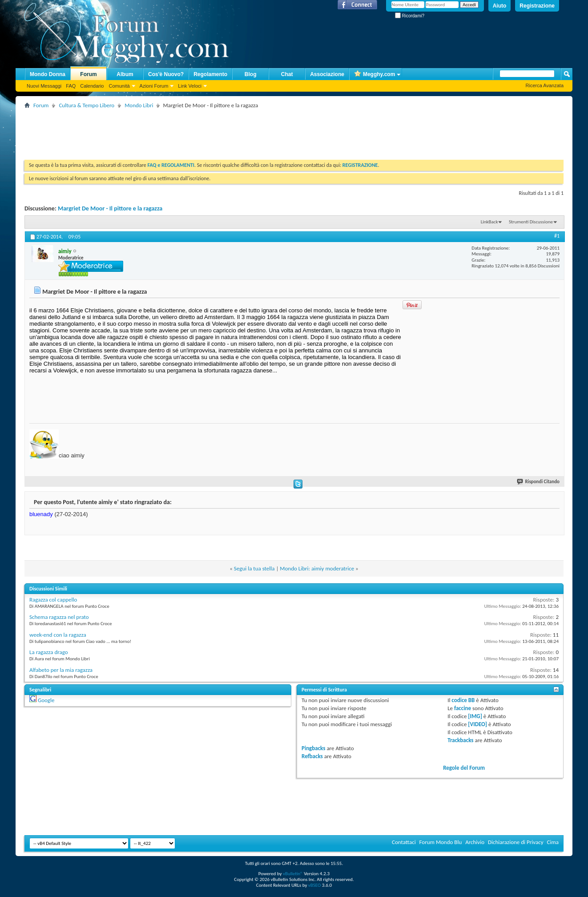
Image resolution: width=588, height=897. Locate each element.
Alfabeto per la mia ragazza (61, 670)
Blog (251, 74)
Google (46, 700)
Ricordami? (410, 16)
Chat (287, 74)
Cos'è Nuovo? (166, 74)
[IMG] (475, 716)
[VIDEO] (477, 724)
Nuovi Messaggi (44, 86)
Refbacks (312, 756)
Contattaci (404, 842)
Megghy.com (375, 75)
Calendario (92, 86)
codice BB (463, 700)
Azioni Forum (154, 86)
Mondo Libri (139, 105)
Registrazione (537, 6)
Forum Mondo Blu (441, 842)
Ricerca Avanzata (545, 85)
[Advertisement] (186, 131)
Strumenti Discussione (531, 222)
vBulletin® (293, 874)
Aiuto (500, 6)
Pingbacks (313, 748)
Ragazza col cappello (53, 600)
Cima (553, 842)
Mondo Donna (48, 74)
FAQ (71, 86)
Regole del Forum (464, 768)
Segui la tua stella (254, 568)
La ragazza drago (49, 652)
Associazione (327, 74)
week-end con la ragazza (58, 635)
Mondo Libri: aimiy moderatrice (317, 568)
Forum (88, 74)
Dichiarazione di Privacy (516, 842)
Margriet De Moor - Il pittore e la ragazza (110, 208)
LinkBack (489, 222)
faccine (463, 708)
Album (125, 74)
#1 (557, 236)
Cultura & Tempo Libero (87, 105)
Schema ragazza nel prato (59, 617)
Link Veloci (190, 86)
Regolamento (210, 74)
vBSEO (315, 885)
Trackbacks (460, 740)
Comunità (119, 86)
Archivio (475, 842)
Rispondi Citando (539, 482)
